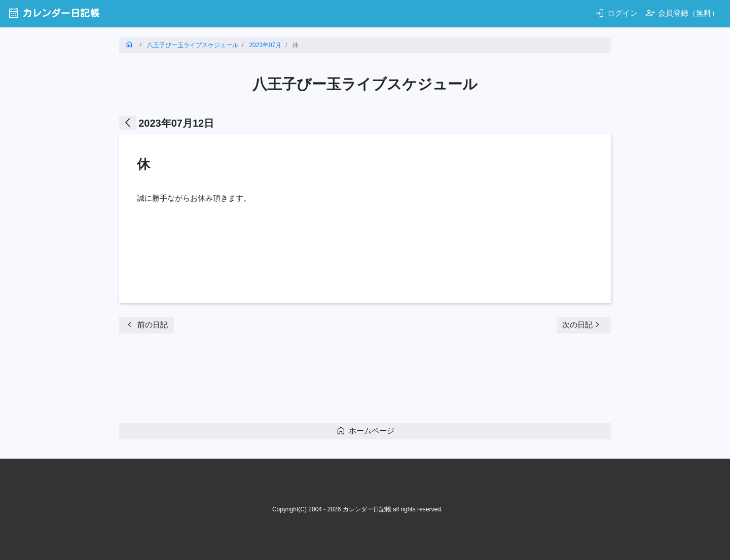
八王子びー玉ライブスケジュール (193, 45)
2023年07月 (265, 45)
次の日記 (582, 325)
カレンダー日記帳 (53, 13)
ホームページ (365, 431)
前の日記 (146, 325)
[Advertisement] (304, 381)
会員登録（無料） (682, 13)
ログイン (616, 13)
